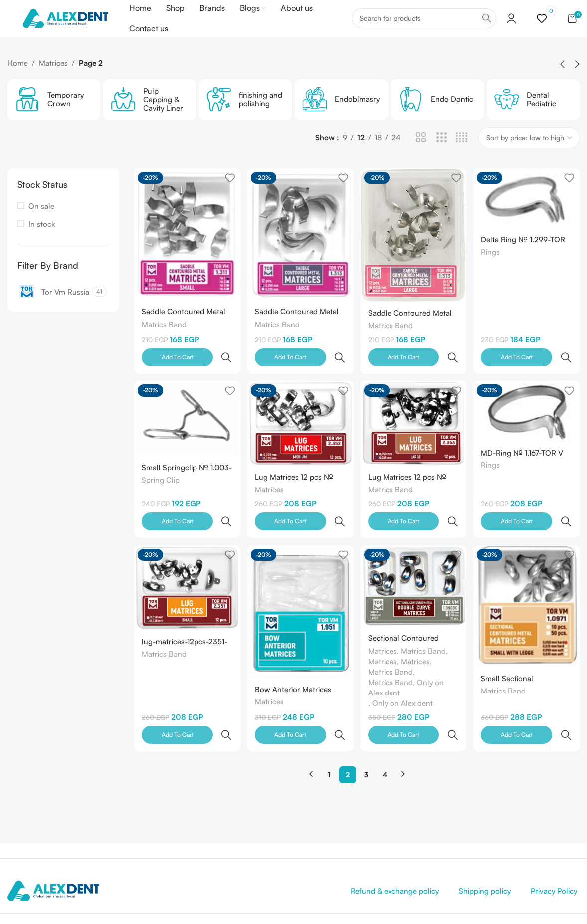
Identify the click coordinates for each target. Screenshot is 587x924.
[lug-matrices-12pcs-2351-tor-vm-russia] (186, 564)
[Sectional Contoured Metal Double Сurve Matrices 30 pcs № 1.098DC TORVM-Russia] (414, 563)
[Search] (424, 27)
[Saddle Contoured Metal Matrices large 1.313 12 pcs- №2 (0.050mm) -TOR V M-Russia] (414, 251)
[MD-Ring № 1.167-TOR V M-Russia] (528, 407)
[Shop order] (529, 155)
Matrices (53, 81)
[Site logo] (73, 27)
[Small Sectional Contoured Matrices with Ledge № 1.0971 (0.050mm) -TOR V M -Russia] (528, 582)
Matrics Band (164, 340)
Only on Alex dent (404, 679)
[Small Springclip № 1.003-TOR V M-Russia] (186, 415)
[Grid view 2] (421, 155)
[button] (562, 82)
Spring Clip (161, 477)
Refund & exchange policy (395, 845)
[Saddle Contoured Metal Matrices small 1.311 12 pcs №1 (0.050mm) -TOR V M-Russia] (186, 250)
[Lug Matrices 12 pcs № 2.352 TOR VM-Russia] (300, 419)
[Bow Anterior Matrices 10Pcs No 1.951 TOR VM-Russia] (300, 587)
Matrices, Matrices (400, 637)
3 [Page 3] (366, 729)
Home (18, 81)
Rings (493, 270)
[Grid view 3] (442, 155)
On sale (41, 223)
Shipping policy (485, 845)
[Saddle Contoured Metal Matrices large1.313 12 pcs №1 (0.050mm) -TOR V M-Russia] (300, 250)
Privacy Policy (554, 845)
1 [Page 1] (329, 729)
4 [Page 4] (385, 729)
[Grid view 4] (462, 155)
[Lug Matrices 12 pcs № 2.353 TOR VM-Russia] (414, 419)
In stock (42, 241)
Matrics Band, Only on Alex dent (407, 664)
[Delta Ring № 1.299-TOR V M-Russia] (528, 215)
